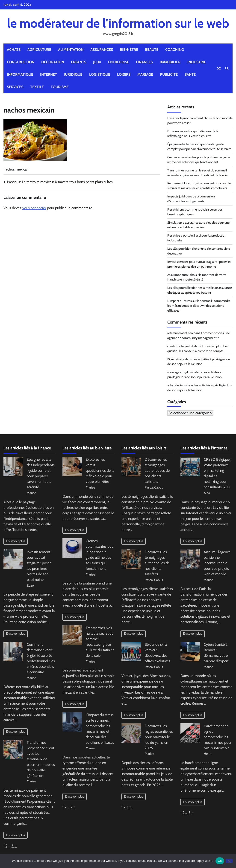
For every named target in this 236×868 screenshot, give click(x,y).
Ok (220, 861)
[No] (229, 861)
